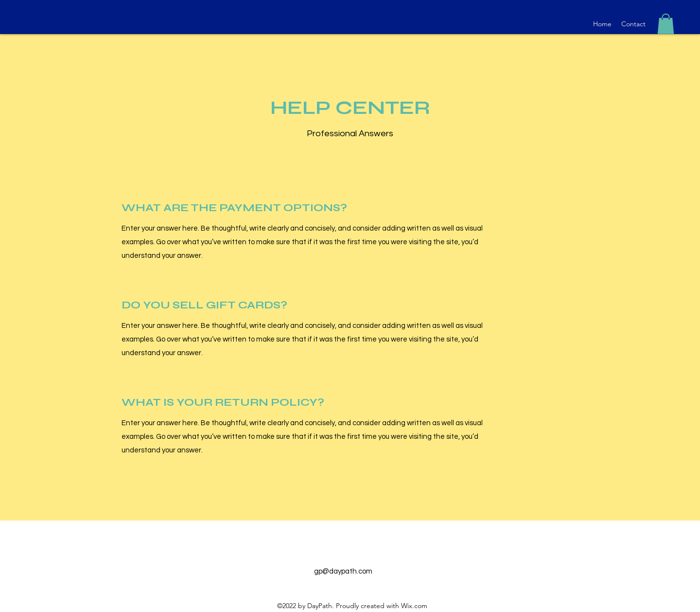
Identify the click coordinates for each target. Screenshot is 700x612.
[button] (666, 24)
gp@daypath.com (343, 571)
